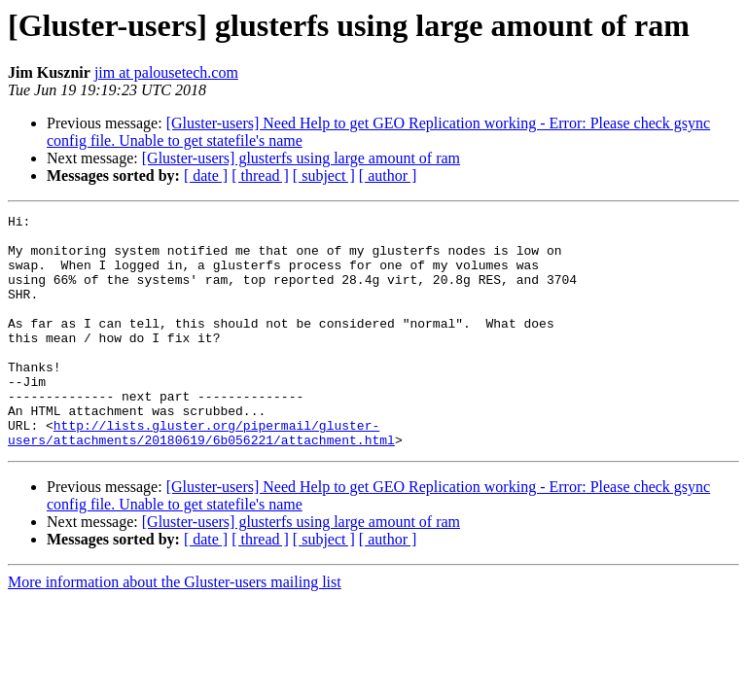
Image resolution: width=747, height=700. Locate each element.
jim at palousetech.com (166, 72)
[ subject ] (324, 175)
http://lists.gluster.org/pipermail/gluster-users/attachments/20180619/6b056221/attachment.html (201, 477)
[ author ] (388, 175)
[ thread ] (260, 175)
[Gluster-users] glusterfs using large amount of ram (301, 158)
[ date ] (206, 175)
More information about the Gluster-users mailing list (175, 629)
